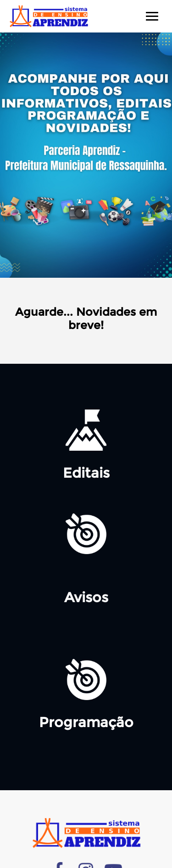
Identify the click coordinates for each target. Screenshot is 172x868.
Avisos (86, 597)
